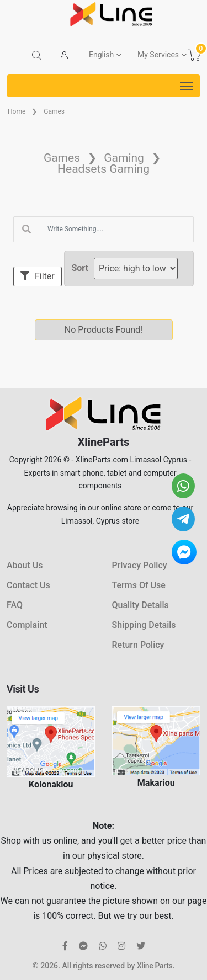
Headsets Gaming (104, 169)
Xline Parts (155, 966)
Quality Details (140, 605)
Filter (38, 276)
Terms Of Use (139, 585)
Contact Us (28, 585)
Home (17, 111)
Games (54, 111)
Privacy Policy (140, 565)
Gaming (124, 158)
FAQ (15, 605)
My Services (158, 55)
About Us (25, 565)
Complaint (27, 625)
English (101, 55)
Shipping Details (144, 625)
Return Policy (138, 645)
